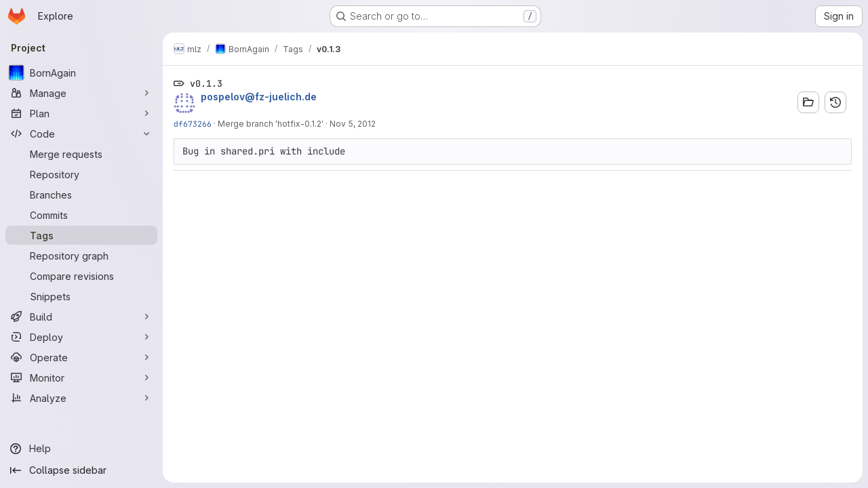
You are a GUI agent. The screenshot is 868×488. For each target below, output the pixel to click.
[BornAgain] (81, 73)
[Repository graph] (81, 256)
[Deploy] (81, 337)
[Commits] (81, 215)
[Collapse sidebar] (81, 470)
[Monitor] (81, 378)
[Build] (81, 317)
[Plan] (81, 113)
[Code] (81, 134)
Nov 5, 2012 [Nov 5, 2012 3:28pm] (353, 124)
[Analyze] (81, 398)
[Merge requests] (81, 154)
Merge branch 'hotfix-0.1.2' (271, 124)
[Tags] (81, 235)
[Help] (81, 449)
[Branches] (81, 195)
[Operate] (81, 357)
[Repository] (81, 174)
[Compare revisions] (81, 276)
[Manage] (81, 93)
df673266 (193, 124)
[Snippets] (81, 296)
